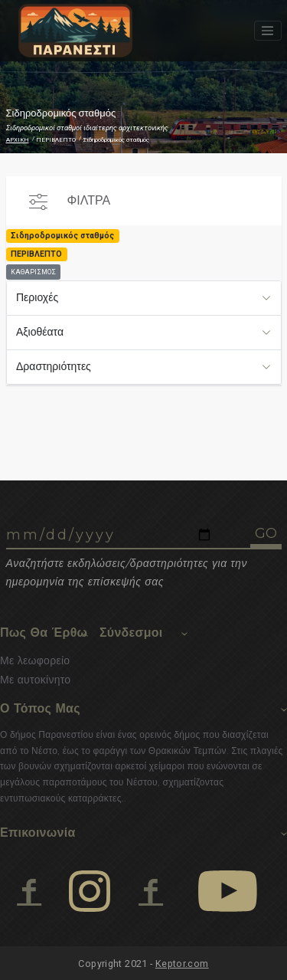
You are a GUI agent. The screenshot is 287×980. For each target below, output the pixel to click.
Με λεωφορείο (35, 660)
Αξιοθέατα (40, 332)
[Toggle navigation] (268, 31)
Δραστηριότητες (54, 366)
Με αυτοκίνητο (35, 680)
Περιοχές (37, 297)
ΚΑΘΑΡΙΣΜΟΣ (33, 272)
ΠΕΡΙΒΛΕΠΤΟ (56, 140)
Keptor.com (182, 964)
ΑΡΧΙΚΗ (18, 140)
